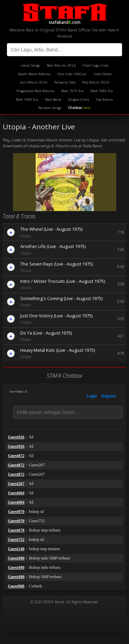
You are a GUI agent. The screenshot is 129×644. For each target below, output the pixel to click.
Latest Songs (30, 65)
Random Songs (50, 108)
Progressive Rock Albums (35, 91)
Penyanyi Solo (65, 82)
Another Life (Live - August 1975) (53, 246)
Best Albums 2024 (61, 65)
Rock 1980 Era (102, 91)
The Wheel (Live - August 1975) (51, 229)
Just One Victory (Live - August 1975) (56, 316)
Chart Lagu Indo (95, 65)
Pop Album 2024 (96, 82)
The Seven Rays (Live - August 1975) (57, 264)
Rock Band (53, 100)
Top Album (105, 100)
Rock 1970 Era (72, 91)
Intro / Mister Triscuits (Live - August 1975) (63, 281)
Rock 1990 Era (27, 100)
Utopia (26, 236)
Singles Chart (79, 100)
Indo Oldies (103, 74)
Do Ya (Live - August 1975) (46, 333)
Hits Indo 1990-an (72, 74)
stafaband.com (65, 13)
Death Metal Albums (34, 74)
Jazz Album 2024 (34, 82)
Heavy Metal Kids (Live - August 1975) (58, 350)
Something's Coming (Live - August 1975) (61, 298)
